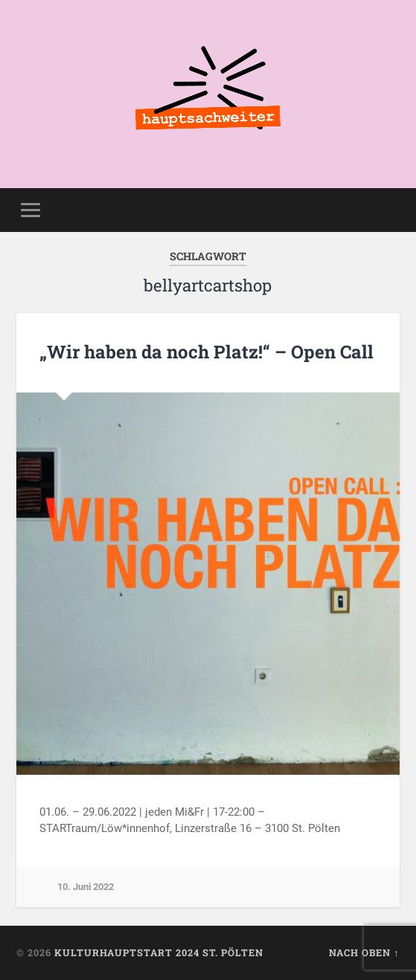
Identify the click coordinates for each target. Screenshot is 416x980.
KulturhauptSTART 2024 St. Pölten (159, 952)
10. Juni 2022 (86, 887)
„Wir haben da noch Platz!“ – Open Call (207, 352)
